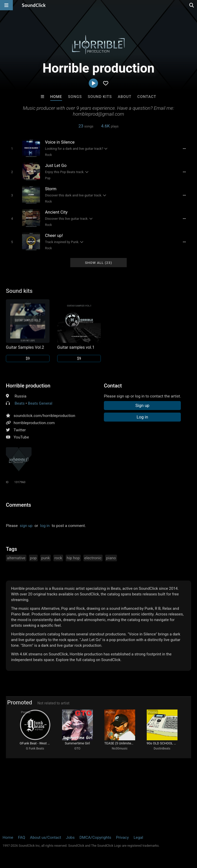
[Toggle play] (12, 149)
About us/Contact (46, 837)
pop (33, 558)
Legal (138, 837)
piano (111, 558)
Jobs (70, 837)
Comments (18, 505)
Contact (147, 97)
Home (56, 97)
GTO (77, 749)
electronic (93, 558)
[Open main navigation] (6, 5)
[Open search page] (192, 5)
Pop (48, 178)
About (125, 97)
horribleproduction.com (34, 423)
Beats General (40, 403)
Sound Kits (100, 97)
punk (46, 558)
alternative (16, 558)
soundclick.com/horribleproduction (44, 416)
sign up (26, 526)
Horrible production (28, 386)
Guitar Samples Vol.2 (25, 347)
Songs (75, 97)
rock (58, 558)
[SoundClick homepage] (34, 5)
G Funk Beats (35, 749)
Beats (20, 403)
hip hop (73, 558)
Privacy (122, 837)
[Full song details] (184, 149)
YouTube (21, 437)
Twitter (20, 430)
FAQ (22, 837)
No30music (120, 749)
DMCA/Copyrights (95, 837)
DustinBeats (162, 749)
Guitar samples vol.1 (76, 347)
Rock (49, 155)
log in (45, 526)
